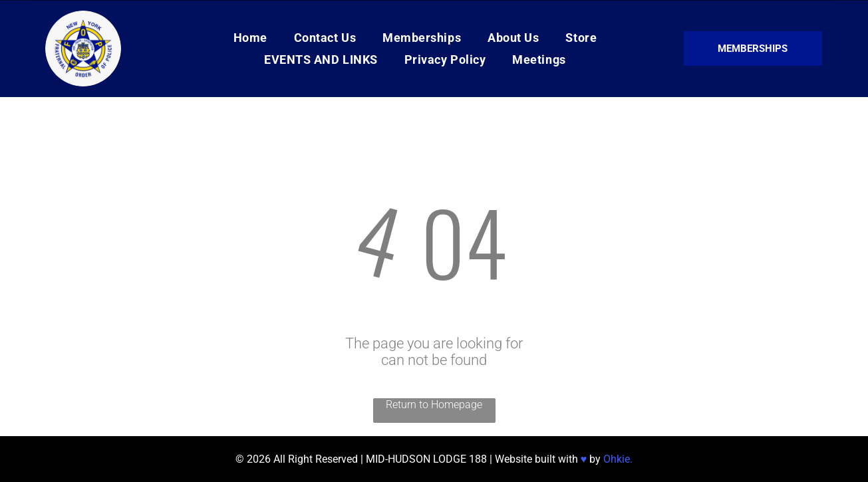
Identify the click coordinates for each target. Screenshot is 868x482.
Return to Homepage (434, 405)
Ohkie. (618, 459)
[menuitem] (250, 38)
